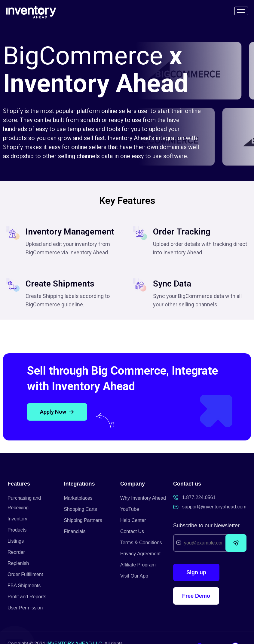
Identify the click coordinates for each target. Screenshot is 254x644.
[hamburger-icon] (241, 11)
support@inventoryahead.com (214, 507)
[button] (57, 412)
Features (19, 484)
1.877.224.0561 (199, 497)
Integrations (79, 484)
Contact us (187, 484)
